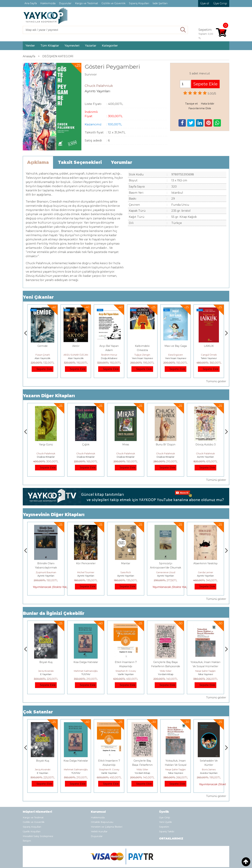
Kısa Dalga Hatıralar (126, 662)
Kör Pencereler (126, 563)
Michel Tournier (126, 572)
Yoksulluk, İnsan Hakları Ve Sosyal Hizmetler (209, 765)
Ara (183, 30)
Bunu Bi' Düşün (205, 445)
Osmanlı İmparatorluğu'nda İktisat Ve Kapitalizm (46, 666)
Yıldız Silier (205, 671)
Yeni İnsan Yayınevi (176, 358)
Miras (166, 445)
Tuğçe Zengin (176, 355)
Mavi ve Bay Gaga (209, 346)
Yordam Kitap (206, 674)
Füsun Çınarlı (76, 355)
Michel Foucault (46, 572)
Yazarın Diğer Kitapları (49, 396)
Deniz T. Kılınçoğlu (46, 671)
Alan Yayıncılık (76, 358)
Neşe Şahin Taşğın (209, 769)
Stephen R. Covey (166, 671)
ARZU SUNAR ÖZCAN (109, 355)
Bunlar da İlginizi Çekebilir (54, 613)
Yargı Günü (86, 445)
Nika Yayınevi (209, 773)
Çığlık (126, 445)
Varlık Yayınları (166, 674)
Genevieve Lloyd (206, 572)
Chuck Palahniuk (46, 453)
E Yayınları (86, 674)
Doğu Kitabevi (142, 358)
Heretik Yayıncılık (43, 358)
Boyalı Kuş (86, 662)
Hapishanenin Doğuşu (46, 563)
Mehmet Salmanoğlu (126, 671)
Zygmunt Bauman (86, 572)
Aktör (109, 346)
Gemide (76, 346)
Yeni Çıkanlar (38, 297)
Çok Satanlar (38, 712)
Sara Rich (166, 572)
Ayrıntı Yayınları (46, 457)
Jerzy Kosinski (86, 671)
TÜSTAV (126, 674)
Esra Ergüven (209, 355)
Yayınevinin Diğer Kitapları (54, 515)
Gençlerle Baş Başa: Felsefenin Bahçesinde (176, 765)
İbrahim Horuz (142, 355)
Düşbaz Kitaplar (86, 457)
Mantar (166, 563)
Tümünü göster (216, 381)
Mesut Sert (43, 355)
